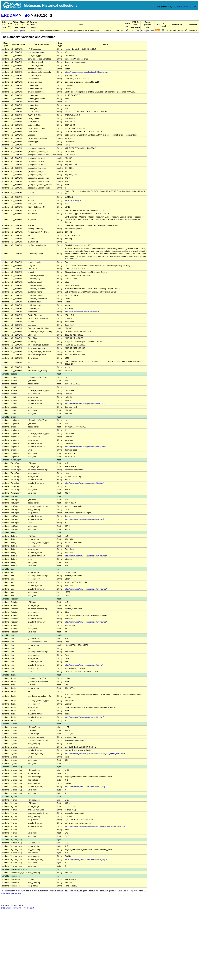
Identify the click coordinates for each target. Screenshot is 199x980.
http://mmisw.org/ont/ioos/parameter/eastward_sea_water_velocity (95, 753)
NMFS (181, 7)
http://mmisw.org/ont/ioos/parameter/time (84, 665)
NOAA (175, 7)
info (26, 15)
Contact (30, 908)
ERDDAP (10, 15)
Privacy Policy (19, 908)
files (33, 31)
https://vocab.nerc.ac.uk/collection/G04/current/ (86, 72)
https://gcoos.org (73, 200)
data (16, 31)
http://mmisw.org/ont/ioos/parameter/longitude (86, 447)
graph (23, 31)
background (148, 31)
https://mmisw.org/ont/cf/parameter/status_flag (86, 787)
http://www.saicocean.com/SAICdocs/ (82, 312)
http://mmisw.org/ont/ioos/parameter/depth (84, 483)
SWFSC (188, 7)
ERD (194, 7)
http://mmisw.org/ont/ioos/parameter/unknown (86, 556)
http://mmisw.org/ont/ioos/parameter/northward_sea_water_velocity (95, 826)
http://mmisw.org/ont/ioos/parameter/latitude (85, 404)
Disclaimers (6, 908)
